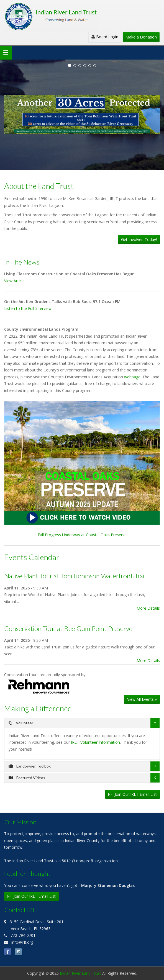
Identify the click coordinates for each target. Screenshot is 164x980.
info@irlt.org (22, 942)
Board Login (105, 37)
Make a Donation (141, 37)
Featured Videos (27, 778)
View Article (14, 281)
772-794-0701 (23, 935)
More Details (148, 608)
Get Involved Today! (139, 239)
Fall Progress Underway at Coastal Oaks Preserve (82, 469)
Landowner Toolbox (30, 766)
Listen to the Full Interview (28, 308)
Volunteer (21, 723)
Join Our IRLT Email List (133, 794)
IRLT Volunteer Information (95, 742)
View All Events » (142, 699)
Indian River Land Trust (80, 973)
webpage (132, 377)
